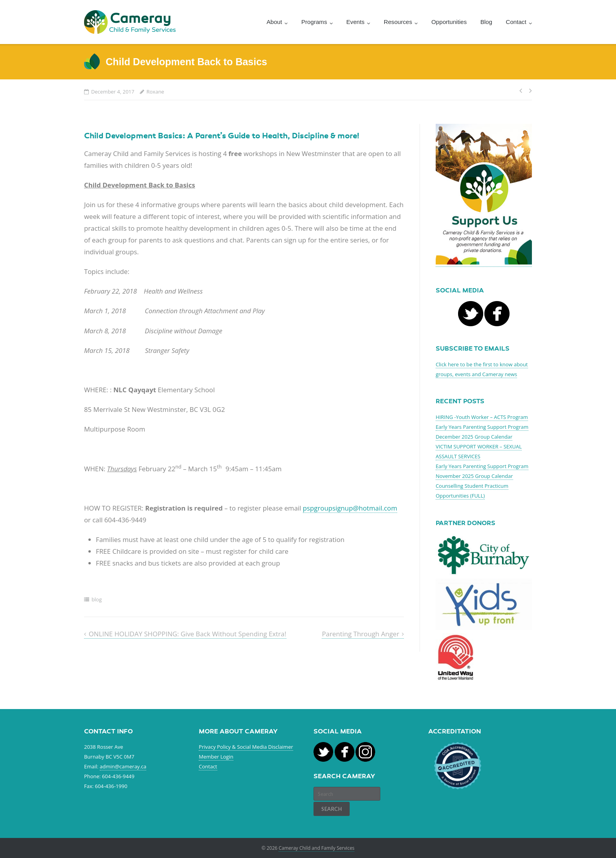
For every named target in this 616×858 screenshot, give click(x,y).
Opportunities (449, 22)
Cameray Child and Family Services (316, 848)
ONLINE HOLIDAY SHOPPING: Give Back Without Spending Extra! (188, 634)
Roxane (155, 92)
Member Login (216, 757)
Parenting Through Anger (360, 634)
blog (97, 599)
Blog (486, 22)
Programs (314, 22)
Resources (398, 22)
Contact (208, 766)
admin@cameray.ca (123, 766)
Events (356, 22)
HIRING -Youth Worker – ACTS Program (482, 417)
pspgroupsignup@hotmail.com (350, 508)
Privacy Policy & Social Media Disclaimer (246, 747)
